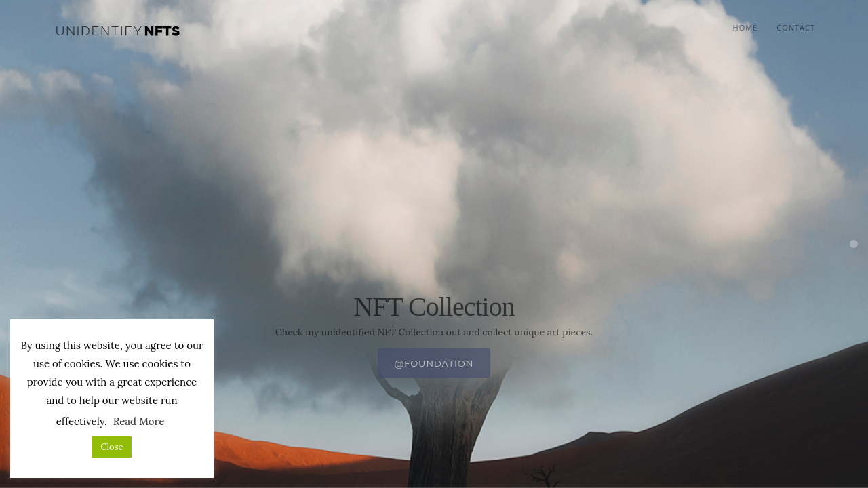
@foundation (434, 387)
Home (746, 27)
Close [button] (112, 447)
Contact (796, 27)
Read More (139, 421)
